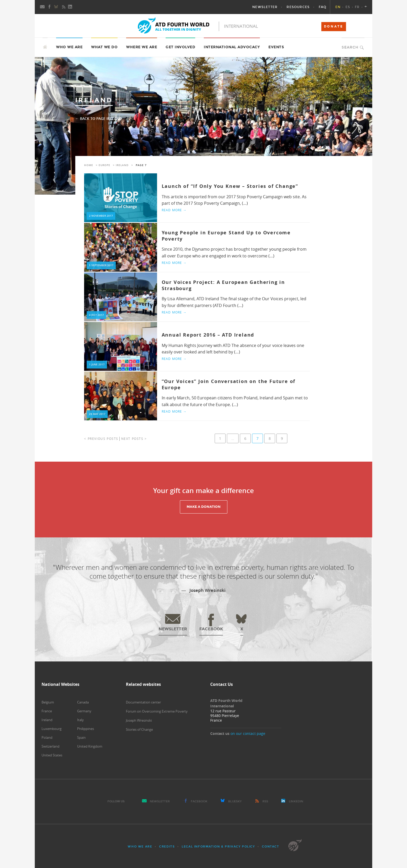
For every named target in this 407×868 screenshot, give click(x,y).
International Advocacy (232, 47)
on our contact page (248, 733)
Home (89, 165)
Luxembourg (52, 729)
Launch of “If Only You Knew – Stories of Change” (230, 186)
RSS (265, 801)
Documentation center (143, 702)
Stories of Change (139, 729)
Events (276, 47)
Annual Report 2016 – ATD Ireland (208, 335)
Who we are (69, 47)
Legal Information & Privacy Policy (218, 847)
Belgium (48, 702)
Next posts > (134, 439)
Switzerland (50, 746)
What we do (104, 47)
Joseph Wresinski (139, 720)
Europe (104, 165)
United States (52, 755)
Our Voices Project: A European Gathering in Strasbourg (223, 285)
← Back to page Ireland (99, 118)
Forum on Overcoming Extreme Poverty (157, 711)
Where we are (142, 47)
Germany (84, 711)
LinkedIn (296, 801)
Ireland (122, 165)
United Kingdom (90, 746)
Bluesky (235, 801)
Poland (47, 737)
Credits (167, 847)
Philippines (86, 729)
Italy (80, 720)
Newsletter (160, 801)
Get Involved (180, 47)
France (47, 711)
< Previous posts (101, 439)
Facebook (199, 801)
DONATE (334, 26)
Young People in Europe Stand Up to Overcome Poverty (226, 236)
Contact (270, 847)
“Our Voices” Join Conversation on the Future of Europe (229, 384)
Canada (83, 702)
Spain (81, 737)
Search (350, 47)
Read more (174, 210)
